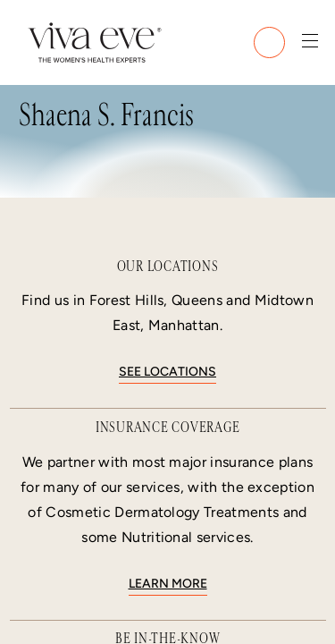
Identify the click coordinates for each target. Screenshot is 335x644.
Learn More (168, 584)
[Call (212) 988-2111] (269, 42)
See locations (167, 372)
